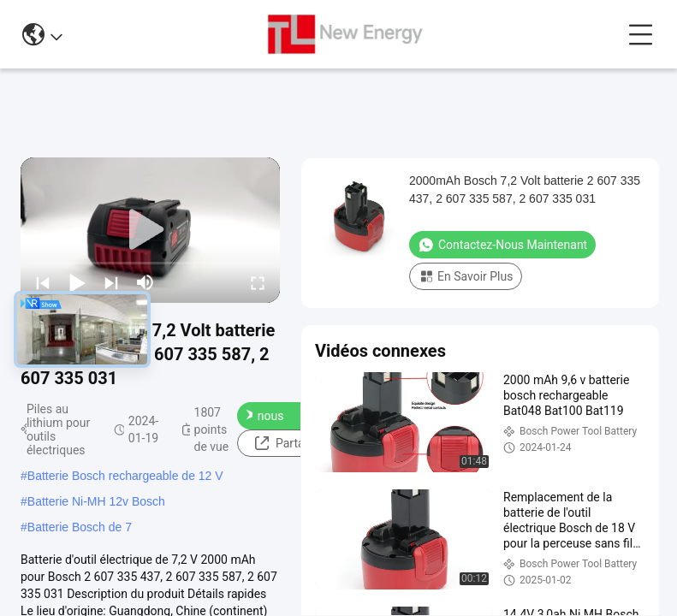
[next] (111, 282)
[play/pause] (77, 282)
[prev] (43, 282)
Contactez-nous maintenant (282, 416)
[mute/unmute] (145, 282)
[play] (151, 230)
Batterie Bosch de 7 (80, 527)
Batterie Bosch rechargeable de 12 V (125, 476)
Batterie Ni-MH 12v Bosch (96, 501)
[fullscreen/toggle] (258, 282)
